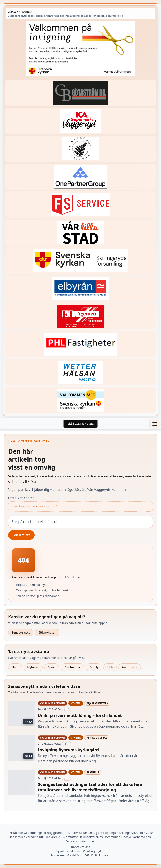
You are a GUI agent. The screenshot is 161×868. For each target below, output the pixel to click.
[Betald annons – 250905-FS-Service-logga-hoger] (80, 205)
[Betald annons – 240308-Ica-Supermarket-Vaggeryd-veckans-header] (80, 121)
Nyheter (33, 667)
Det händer (72, 667)
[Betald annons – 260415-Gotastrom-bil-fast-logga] (80, 93)
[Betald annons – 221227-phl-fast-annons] (80, 344)
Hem (15, 667)
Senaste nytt (21, 632)
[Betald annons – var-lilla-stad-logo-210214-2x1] (80, 233)
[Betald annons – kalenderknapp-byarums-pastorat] (80, 400)
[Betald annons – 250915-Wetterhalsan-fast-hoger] (80, 372)
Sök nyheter (47, 632)
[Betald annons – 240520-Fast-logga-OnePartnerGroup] (80, 177)
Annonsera (130, 667)
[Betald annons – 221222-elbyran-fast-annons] (80, 289)
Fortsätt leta (21, 535)
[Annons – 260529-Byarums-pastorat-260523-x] (80, 48)
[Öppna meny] (155, 424)
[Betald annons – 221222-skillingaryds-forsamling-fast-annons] (80, 261)
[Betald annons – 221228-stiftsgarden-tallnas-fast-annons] (80, 149)
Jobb (110, 667)
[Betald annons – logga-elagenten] (80, 316)
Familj (94, 667)
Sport (52, 667)
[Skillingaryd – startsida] (80, 424)
